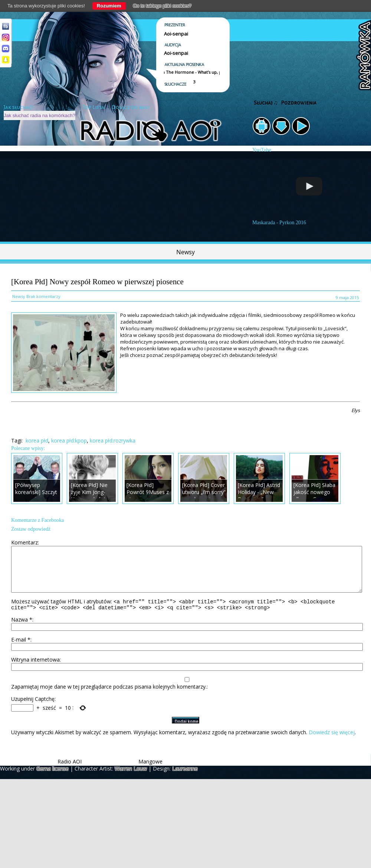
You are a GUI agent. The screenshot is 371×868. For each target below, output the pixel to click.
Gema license (52, 778)
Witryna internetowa (35, 670)
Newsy (185, 252)
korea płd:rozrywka (113, 440)
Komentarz (24, 542)
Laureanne (185, 778)
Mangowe (150, 771)
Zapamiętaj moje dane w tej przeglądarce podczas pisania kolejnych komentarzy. (109, 697)
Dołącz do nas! (130, 107)
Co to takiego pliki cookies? (162, 6)
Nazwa (22, 630)
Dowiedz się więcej (332, 742)
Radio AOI (70, 771)
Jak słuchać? (19, 107)
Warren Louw (131, 778)
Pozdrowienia (299, 103)
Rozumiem (109, 6)
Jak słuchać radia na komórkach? (40, 115)
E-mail (21, 650)
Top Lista (93, 107)
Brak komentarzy (43, 296)
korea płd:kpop (69, 440)
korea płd (37, 440)
